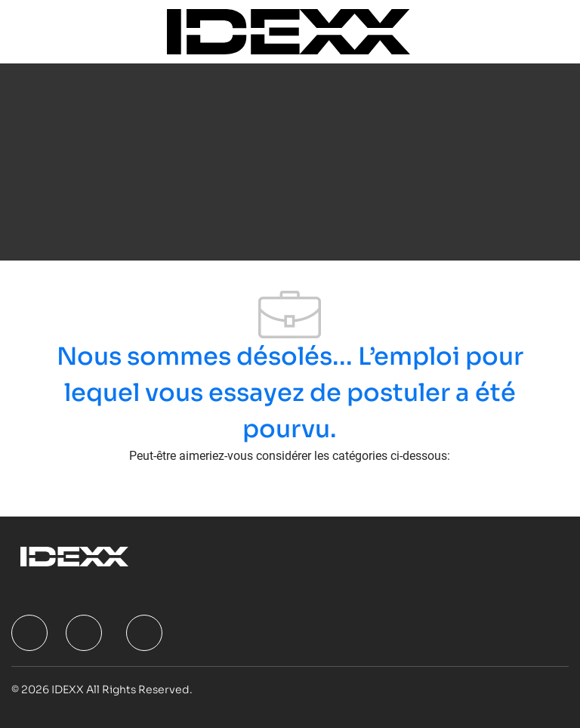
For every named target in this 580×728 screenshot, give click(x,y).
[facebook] (29, 633)
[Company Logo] (288, 31)
